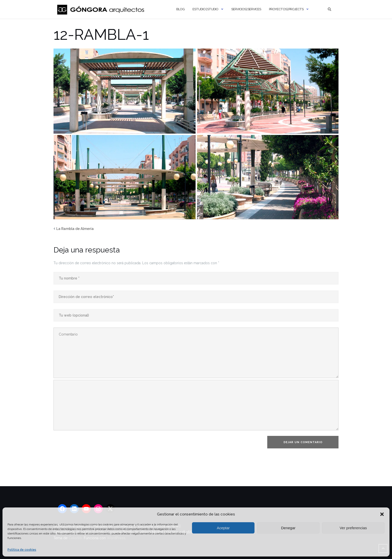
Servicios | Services (246, 9)
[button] (382, 514)
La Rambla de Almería (75, 229)
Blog (180, 9)
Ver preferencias (353, 528)
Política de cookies (22, 550)
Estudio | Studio (205, 9)
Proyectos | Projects (286, 9)
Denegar (288, 528)
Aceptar (223, 528)
